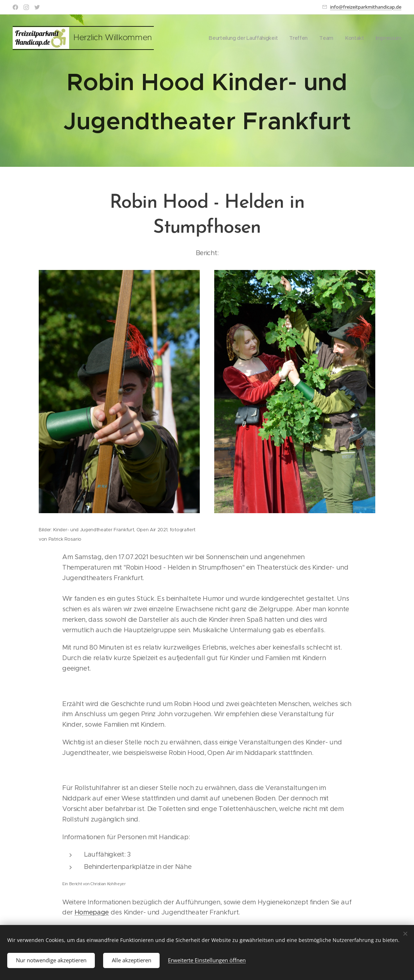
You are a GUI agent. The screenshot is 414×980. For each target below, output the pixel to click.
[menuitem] (242, 38)
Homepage (92, 912)
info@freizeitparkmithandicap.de (366, 7)
